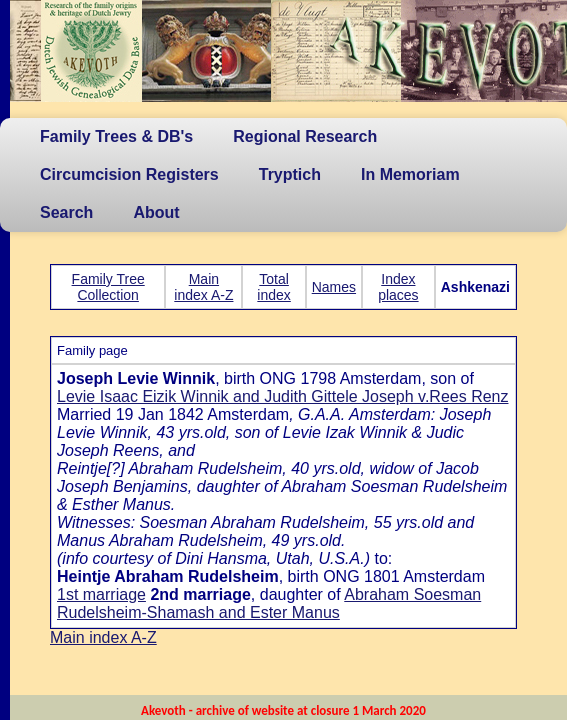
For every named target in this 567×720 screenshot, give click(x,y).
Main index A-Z (203, 287)
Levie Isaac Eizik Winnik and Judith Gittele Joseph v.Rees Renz (282, 396)
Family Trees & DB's (116, 136)
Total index (273, 287)
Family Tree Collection (108, 287)
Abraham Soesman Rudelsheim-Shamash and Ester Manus (269, 603)
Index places (398, 287)
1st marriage (101, 594)
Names (334, 287)
